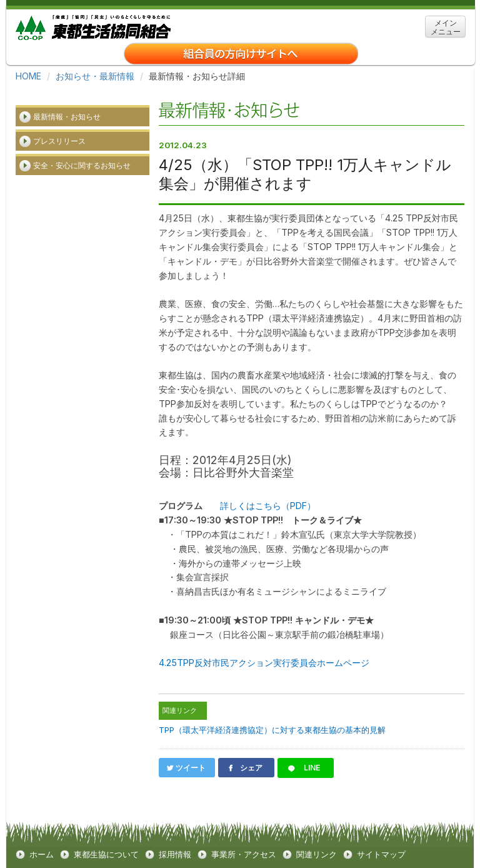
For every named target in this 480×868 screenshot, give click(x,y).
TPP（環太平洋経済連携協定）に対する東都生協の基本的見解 (272, 707)
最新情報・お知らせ (67, 102)
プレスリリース (59, 127)
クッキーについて (62, 848)
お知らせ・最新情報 (95, 76)
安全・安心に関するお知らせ (82, 151)
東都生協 (93, 26)
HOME (28, 76)
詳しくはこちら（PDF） (268, 486)
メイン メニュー (446, 27)
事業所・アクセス (244, 830)
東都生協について (106, 830)
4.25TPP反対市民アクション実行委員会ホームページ (264, 640)
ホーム (42, 830)
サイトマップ (381, 830)
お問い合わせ (224, 848)
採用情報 (175, 830)
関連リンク (317, 830)
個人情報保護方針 (147, 848)
